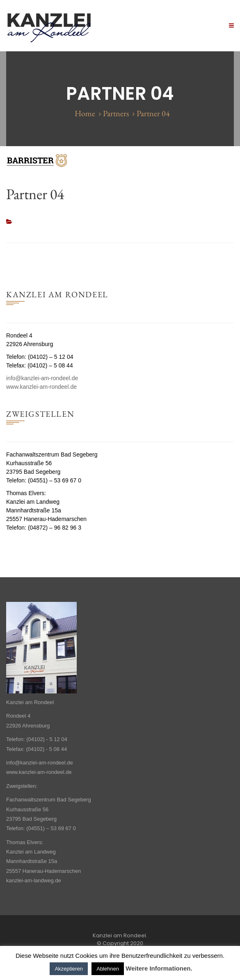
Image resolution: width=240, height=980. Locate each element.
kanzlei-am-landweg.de (34, 880)
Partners (116, 113)
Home (85, 113)
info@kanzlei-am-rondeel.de (42, 378)
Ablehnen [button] (108, 969)
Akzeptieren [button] (69, 969)
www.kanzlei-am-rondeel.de (41, 387)
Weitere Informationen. (159, 968)
